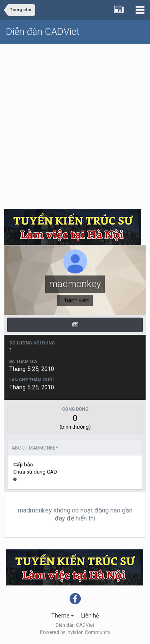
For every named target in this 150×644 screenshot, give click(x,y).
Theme (63, 616)
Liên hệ (90, 616)
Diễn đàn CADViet (43, 32)
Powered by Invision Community (75, 632)
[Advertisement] (75, 124)
